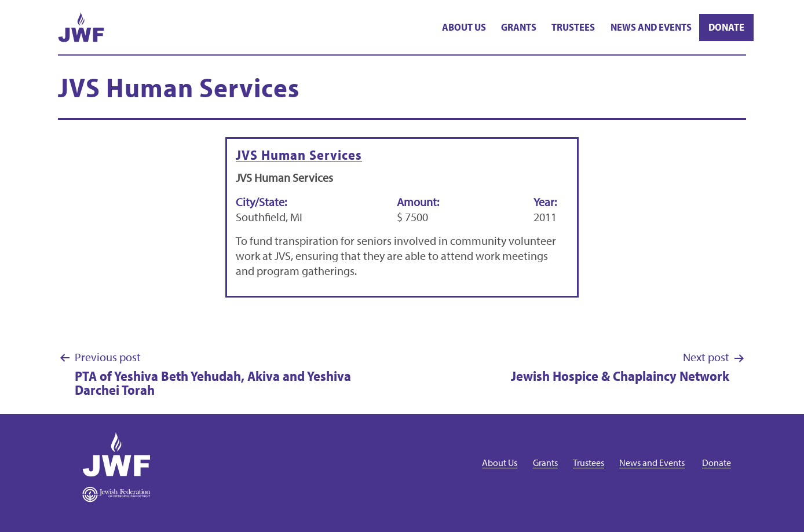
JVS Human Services (299, 155)
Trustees (573, 27)
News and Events (651, 27)
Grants (519, 27)
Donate (726, 27)
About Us (464, 27)
